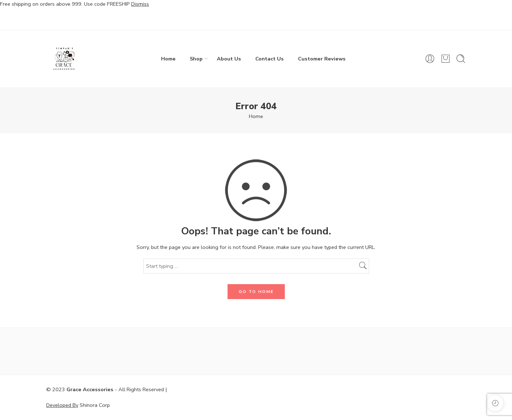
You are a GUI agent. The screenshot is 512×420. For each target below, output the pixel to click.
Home (168, 59)
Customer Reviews (322, 59)
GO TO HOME (256, 292)
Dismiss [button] (140, 4)
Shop (196, 59)
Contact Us (270, 59)
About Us (229, 59)
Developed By (62, 405)
